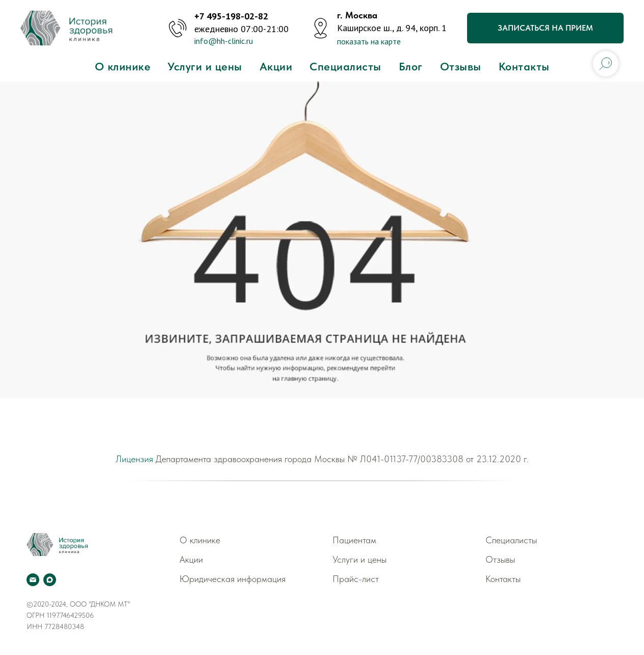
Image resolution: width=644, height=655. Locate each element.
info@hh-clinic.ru (224, 41)
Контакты (524, 66)
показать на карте (369, 41)
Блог (411, 66)
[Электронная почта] (33, 580)
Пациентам (354, 540)
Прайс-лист (356, 579)
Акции (276, 66)
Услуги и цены (205, 66)
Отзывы (461, 66)
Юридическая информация (233, 579)
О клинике (123, 66)
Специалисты (345, 66)
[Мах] (50, 580)
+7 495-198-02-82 (231, 16)
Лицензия (134, 459)
